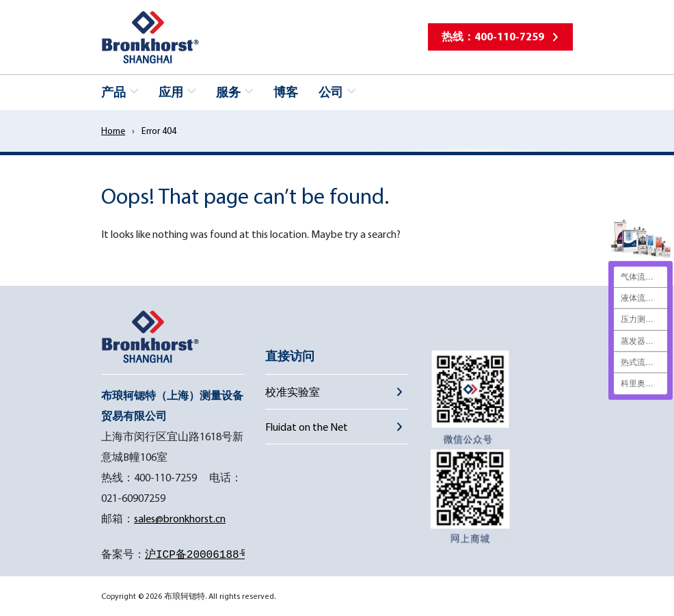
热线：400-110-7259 (493, 36)
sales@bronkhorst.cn (180, 518)
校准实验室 (293, 392)
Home (113, 131)
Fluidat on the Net (307, 427)
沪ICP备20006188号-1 (204, 555)
